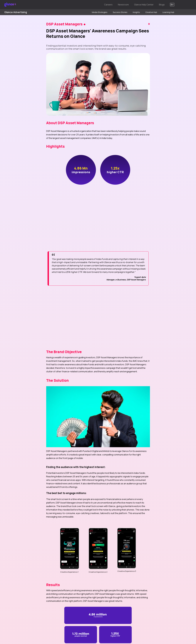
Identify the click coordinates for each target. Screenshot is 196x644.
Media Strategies (100, 12)
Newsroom (123, 5)
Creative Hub (151, 12)
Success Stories (120, 12)
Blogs (162, 5)
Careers (108, 5)
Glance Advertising (16, 12)
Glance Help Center (144, 5)
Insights (136, 12)
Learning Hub (168, 12)
